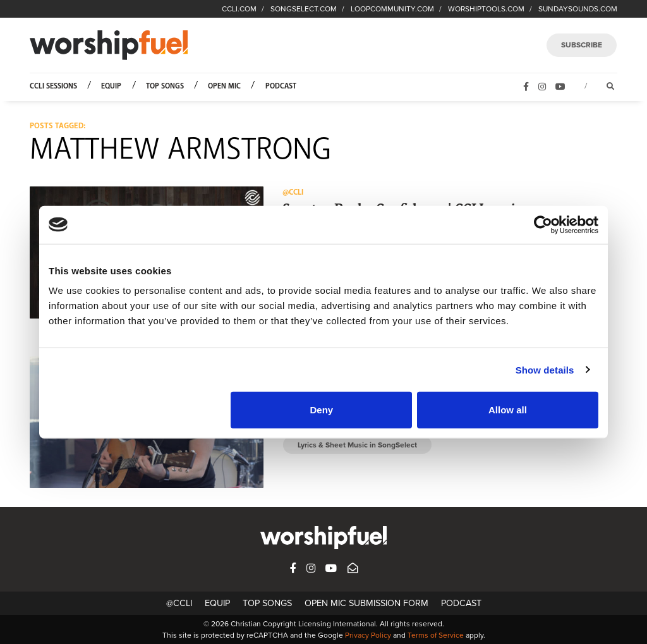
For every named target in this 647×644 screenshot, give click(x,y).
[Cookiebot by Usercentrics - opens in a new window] (543, 224)
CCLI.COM (239, 9)
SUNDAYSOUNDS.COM (578, 9)
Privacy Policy (368, 635)
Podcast (281, 86)
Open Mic (224, 86)
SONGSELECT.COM (304, 9)
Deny (322, 410)
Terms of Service (436, 635)
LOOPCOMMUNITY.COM (392, 9)
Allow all (508, 410)
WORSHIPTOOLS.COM (486, 9)
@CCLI (179, 603)
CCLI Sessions (53, 86)
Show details (545, 369)
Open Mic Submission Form (366, 603)
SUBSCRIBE (582, 45)
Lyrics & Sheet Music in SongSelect (357, 445)
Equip (111, 86)
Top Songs (165, 86)
